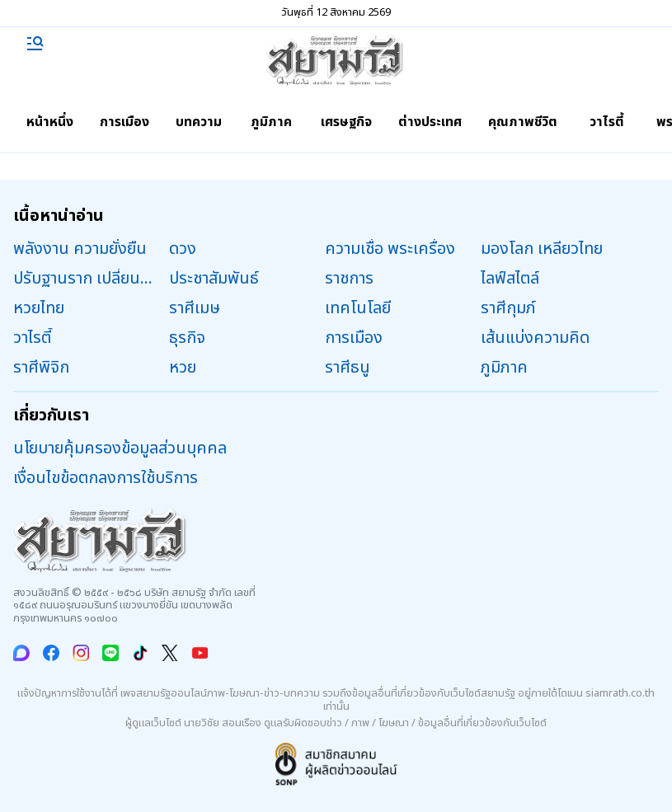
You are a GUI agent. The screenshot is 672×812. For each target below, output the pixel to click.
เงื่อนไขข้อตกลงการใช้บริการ (106, 478)
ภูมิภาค (271, 122)
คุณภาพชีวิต (523, 122)
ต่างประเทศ (430, 122)
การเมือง (125, 122)
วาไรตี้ (607, 122)
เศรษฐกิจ (346, 122)
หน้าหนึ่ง (50, 122)
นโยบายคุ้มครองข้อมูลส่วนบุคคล (120, 448)
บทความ (199, 122)
